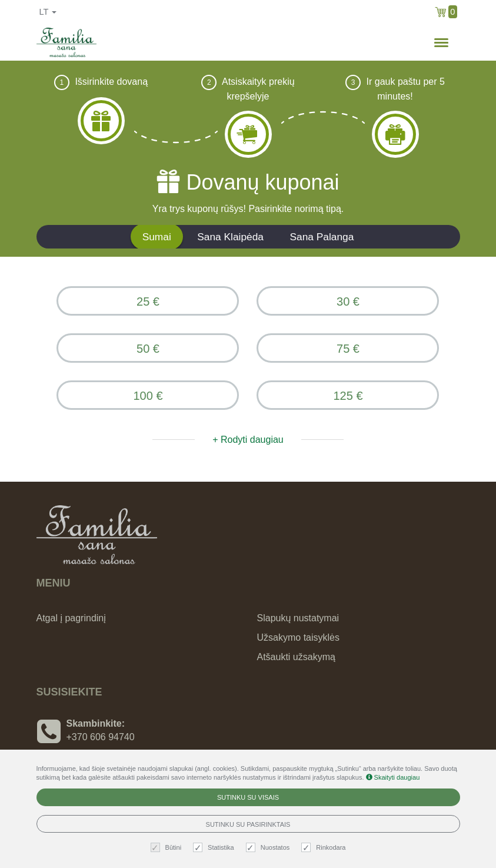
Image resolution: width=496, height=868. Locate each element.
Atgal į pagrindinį (71, 618)
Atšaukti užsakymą (296, 657)
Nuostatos (269, 848)
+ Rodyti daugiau (248, 440)
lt (48, 12)
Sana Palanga (322, 237)
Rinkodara (325, 848)
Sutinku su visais (248, 797)
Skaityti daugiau (393, 777)
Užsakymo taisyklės (298, 637)
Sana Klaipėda (230, 237)
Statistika (215, 848)
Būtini (168, 848)
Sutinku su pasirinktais (248, 824)
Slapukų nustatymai (298, 618)
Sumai (157, 237)
